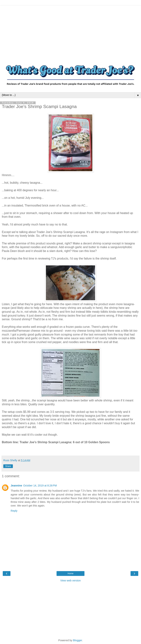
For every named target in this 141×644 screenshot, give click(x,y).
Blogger (78, 640)
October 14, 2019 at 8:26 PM (40, 486)
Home (70, 574)
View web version (70, 581)
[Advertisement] (70, 31)
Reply (14, 511)
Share (8, 466)
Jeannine (16, 486)
